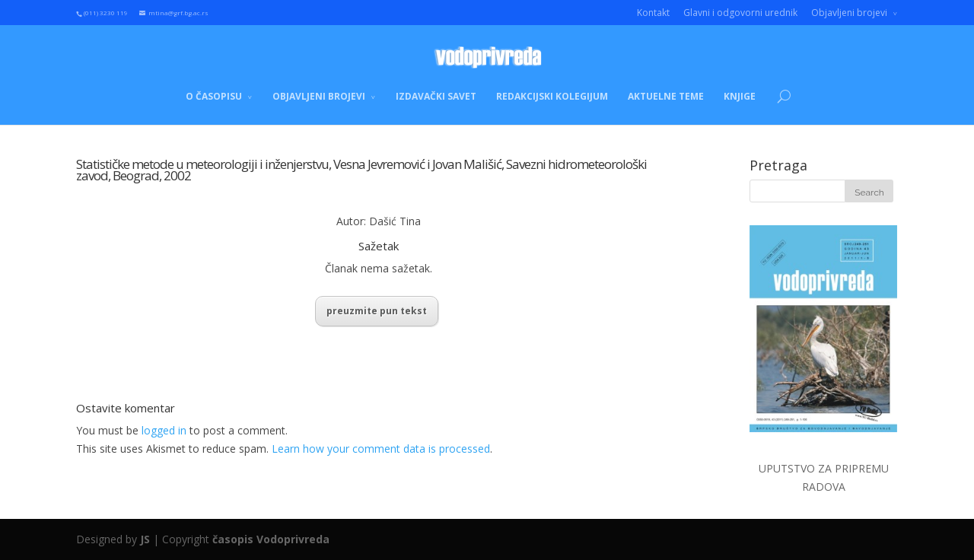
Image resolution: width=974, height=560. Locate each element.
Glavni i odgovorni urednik (740, 13)
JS (145, 539)
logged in (164, 430)
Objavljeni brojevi (849, 13)
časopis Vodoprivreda (271, 539)
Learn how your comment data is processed (381, 449)
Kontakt (653, 13)
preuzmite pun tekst (377, 311)
